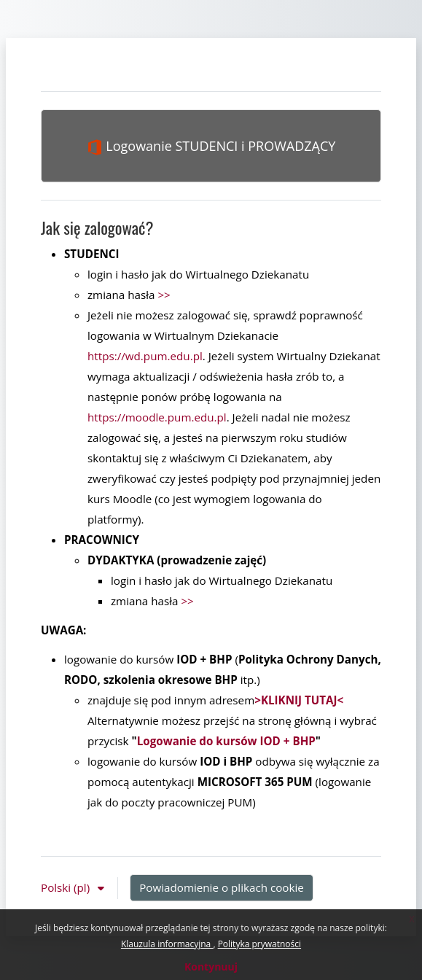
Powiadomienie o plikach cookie (222, 887)
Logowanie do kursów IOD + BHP (226, 741)
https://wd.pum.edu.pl (145, 356)
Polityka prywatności (259, 944)
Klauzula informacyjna (167, 944)
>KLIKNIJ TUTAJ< (299, 700)
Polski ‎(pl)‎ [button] (67, 887)
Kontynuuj (211, 967)
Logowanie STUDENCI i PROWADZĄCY (211, 146)
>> (164, 295)
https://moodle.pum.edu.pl (157, 417)
